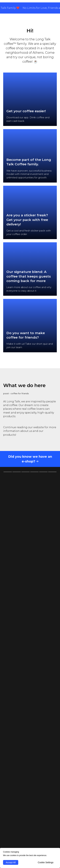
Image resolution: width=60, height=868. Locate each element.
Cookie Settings (46, 862)
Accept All (11, 862)
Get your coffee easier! (26, 111)
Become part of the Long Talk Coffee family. (29, 162)
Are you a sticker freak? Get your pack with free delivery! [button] (27, 220)
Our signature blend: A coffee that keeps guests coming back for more (29, 276)
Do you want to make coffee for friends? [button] (26, 335)
